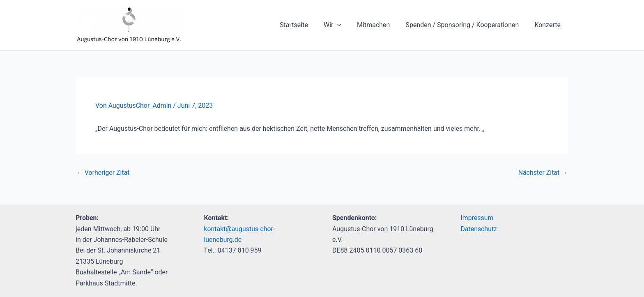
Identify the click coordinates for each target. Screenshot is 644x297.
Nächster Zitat (543, 173)
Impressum (477, 218)
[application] (346, 25)
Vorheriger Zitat (103, 173)
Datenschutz (479, 229)
